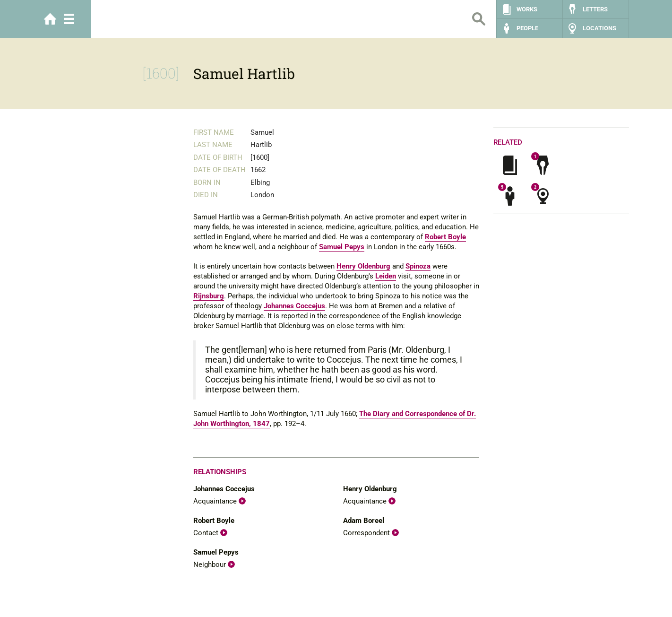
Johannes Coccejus (294, 306)
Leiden (386, 276)
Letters (595, 9)
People (527, 28)
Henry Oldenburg (363, 266)
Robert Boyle (445, 237)
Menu (69, 19)
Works (527, 9)
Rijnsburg (209, 296)
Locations (599, 28)
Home (50, 19)
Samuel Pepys (342, 247)
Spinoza (418, 266)
